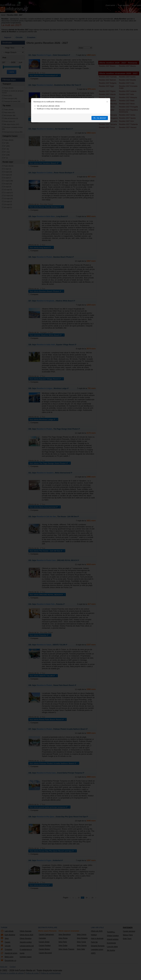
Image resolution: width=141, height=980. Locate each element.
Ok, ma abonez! (100, 118)
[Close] (107, 102)
